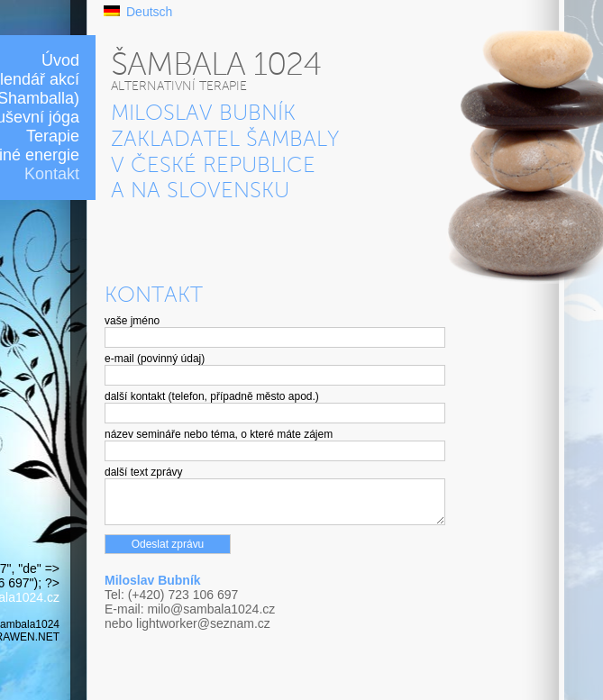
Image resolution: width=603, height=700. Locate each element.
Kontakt (52, 174)
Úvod (60, 60)
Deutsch (149, 12)
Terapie (53, 136)
